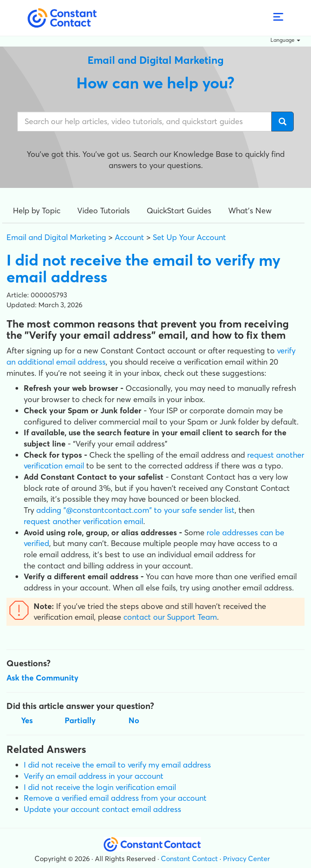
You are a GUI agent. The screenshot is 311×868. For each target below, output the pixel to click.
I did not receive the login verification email (100, 787)
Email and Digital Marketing (56, 237)
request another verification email (83, 521)
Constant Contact (189, 859)
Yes (27, 720)
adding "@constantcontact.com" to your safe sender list (135, 510)
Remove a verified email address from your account (115, 798)
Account (129, 237)
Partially (80, 720)
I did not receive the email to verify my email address (117, 765)
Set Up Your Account (189, 237)
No (134, 720)
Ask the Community (42, 678)
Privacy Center (247, 859)
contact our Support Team (170, 617)
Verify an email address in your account (94, 776)
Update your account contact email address (102, 809)
